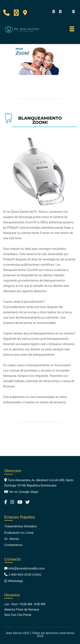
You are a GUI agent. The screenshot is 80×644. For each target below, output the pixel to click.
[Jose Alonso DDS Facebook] (6, 502)
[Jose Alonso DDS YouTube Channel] (20, 502)
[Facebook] (54, 12)
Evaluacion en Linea (19, 533)
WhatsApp (14, 581)
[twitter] (73, 12)
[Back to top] (71, 635)
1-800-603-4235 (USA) (23, 574)
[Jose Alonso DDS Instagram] (12, 502)
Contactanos (13, 545)
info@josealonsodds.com (24, 568)
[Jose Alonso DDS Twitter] (28, 502)
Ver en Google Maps (21, 492)
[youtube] (67, 12)
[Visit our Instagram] (60, 12)
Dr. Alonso (12, 539)
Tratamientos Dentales (20, 526)
